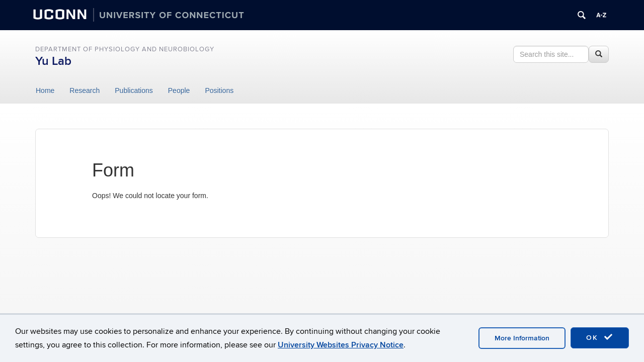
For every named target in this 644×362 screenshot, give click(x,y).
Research (85, 90)
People (179, 90)
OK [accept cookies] (600, 337)
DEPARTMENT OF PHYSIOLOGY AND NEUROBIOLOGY (125, 49)
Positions (219, 90)
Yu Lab (53, 61)
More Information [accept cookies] (522, 338)
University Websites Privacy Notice (341, 345)
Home (45, 90)
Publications (134, 90)
